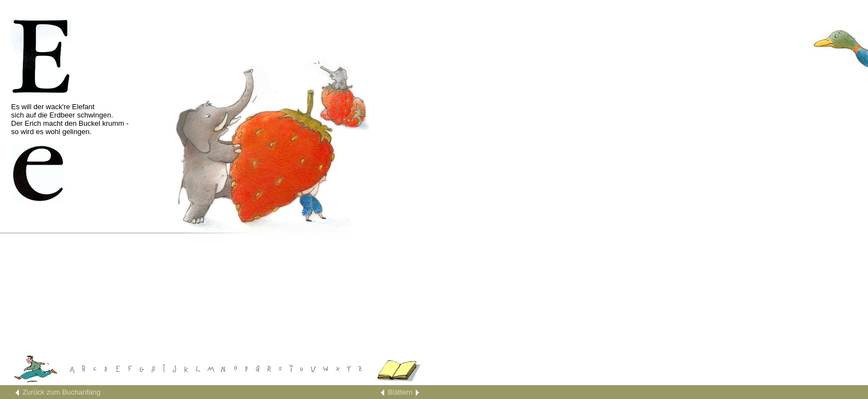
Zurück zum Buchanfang (62, 392)
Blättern (400, 392)
